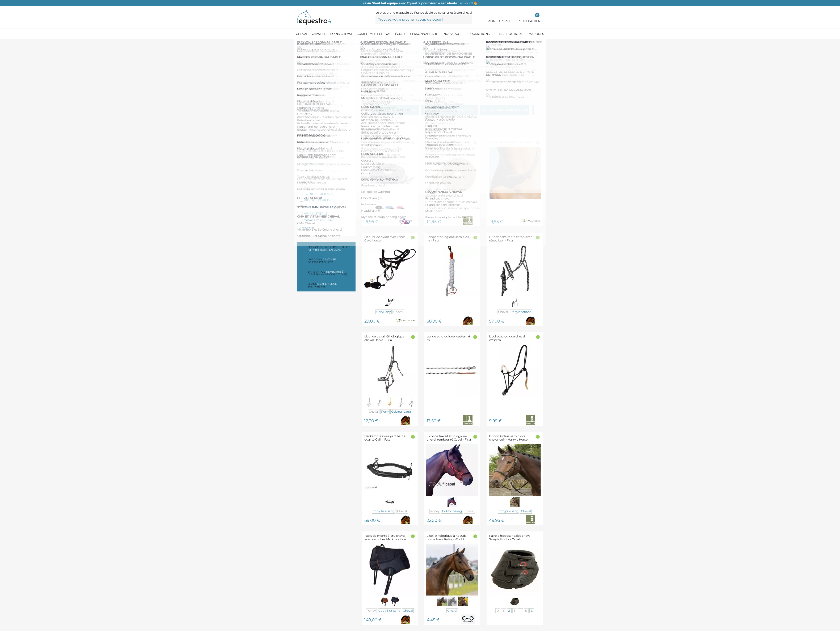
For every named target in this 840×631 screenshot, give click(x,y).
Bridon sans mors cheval (326, 80)
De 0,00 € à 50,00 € (322, 151)
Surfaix (312, 136)
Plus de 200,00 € (319, 178)
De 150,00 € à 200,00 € (324, 171)
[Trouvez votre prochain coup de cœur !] (424, 19)
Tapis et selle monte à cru (326, 98)
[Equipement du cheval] (324, 44)
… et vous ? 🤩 (420, 3)
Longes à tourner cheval (325, 129)
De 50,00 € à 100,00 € (324, 158)
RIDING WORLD (319, 200)
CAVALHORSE (318, 220)
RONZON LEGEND (321, 207)
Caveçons (314, 111)
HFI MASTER (316, 213)
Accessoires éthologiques (326, 104)
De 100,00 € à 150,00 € (324, 165)
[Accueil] (299, 44)
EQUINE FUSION (319, 194)
